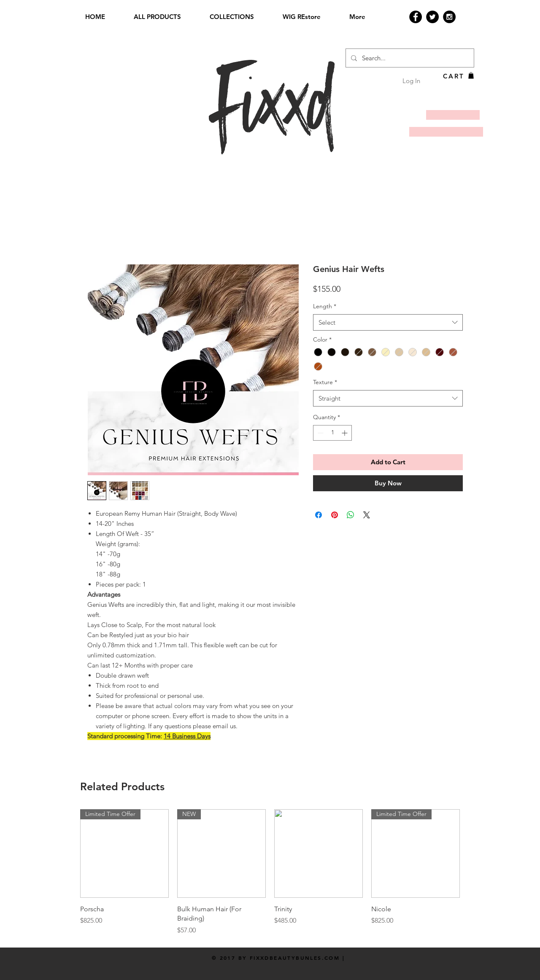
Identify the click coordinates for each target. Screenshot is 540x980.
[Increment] (345, 433)
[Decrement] (320, 433)
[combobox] (388, 322)
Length (325, 306)
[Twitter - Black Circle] (432, 17)
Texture (325, 382)
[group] (270, 872)
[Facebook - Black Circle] (416, 17)
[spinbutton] (332, 433)
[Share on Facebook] (319, 515)
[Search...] (409, 58)
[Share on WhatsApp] (351, 515)
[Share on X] (367, 515)
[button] (471, 75)
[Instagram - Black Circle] (449, 17)
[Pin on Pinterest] (335, 515)
